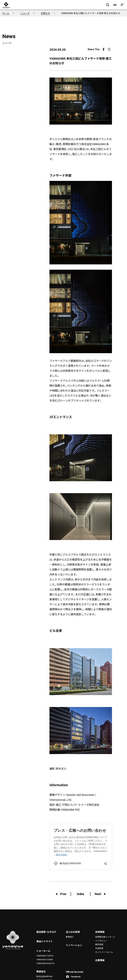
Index (81, 894)
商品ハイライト (44, 941)
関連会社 (41, 971)
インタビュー (101, 940)
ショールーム (43, 951)
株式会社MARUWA (44, 976)
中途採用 (99, 948)
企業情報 (100, 960)
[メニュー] (122, 5)
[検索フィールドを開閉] (108, 5)
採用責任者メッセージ (105, 937)
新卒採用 (99, 944)
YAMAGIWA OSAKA (45, 959)
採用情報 (100, 932)
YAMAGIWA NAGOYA (45, 963)
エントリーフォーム (104, 952)
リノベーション (74, 945)
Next (101, 894)
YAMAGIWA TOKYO (45, 956)
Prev (61, 894)
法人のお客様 (73, 932)
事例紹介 (70, 937)
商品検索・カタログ (46, 932)
